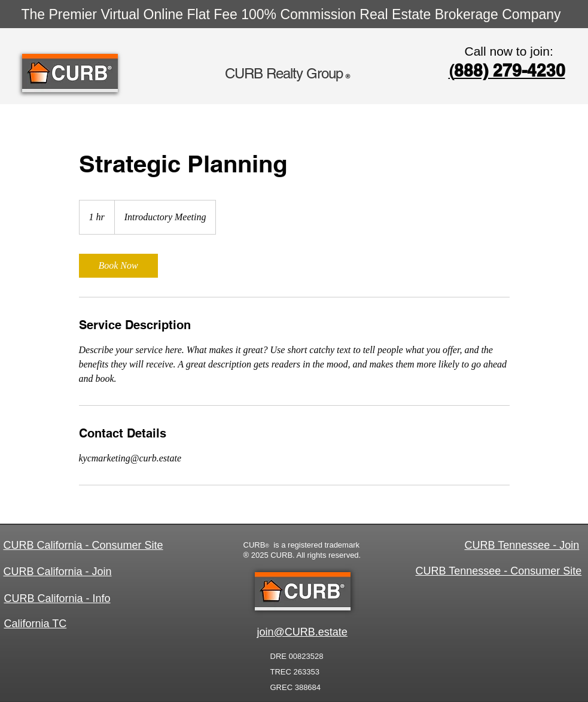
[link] (118, 266)
